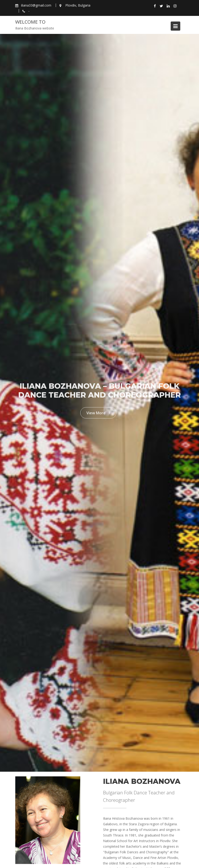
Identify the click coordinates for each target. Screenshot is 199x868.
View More (98, 411)
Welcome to (30, 22)
